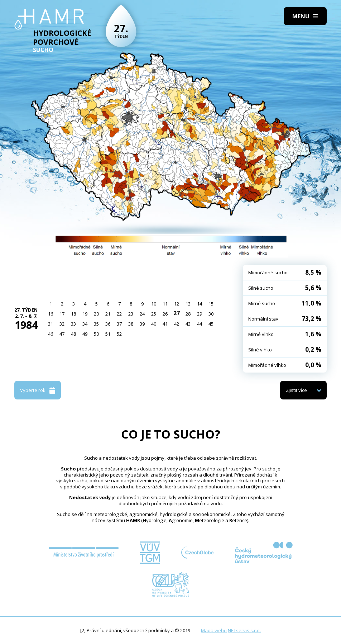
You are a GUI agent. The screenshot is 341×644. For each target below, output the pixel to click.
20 (96, 314)
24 (142, 314)
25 (154, 314)
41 (165, 324)
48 (73, 334)
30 (211, 314)
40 (154, 324)
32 (62, 324)
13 (188, 304)
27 (177, 313)
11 (165, 304)
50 (96, 334)
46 (51, 334)
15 (211, 304)
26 (165, 314)
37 (119, 324)
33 (73, 324)
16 (51, 314)
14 (200, 304)
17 (62, 314)
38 (131, 324)
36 (108, 324)
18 (73, 314)
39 (142, 324)
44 (200, 324)
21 (108, 314)
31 (51, 324)
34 (85, 324)
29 (200, 314)
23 (131, 314)
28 (188, 314)
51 (108, 334)
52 (119, 334)
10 (154, 304)
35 (96, 324)
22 (119, 314)
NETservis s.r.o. (244, 630)
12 (177, 304)
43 (188, 324)
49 (85, 334)
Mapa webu (214, 630)
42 (177, 324)
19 (85, 314)
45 (211, 324)
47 (62, 334)
